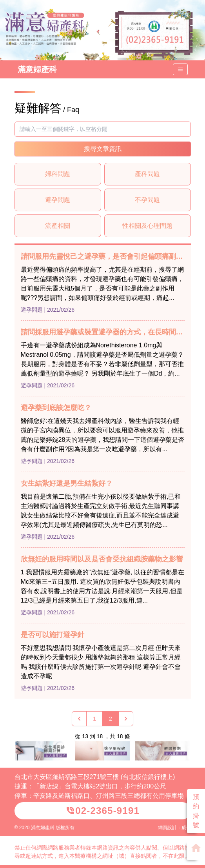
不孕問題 (147, 200)
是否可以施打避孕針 (53, 635)
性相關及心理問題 (147, 226)
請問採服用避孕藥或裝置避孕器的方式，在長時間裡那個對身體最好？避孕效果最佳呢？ (103, 332)
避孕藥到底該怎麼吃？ (56, 408)
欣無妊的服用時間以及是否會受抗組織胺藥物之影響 (102, 559)
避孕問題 (58, 200)
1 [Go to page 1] (94, 719)
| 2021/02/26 (59, 310)
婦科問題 (58, 174)
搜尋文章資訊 (103, 149)
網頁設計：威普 (174, 828)
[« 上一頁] (79, 719)
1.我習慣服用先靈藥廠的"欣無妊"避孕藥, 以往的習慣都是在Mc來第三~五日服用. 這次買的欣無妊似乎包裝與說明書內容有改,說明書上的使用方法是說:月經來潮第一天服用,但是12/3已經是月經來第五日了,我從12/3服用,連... (103, 586)
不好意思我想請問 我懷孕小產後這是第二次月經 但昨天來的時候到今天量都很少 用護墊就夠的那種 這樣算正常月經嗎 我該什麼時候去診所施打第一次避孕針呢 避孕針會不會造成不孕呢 (101, 662)
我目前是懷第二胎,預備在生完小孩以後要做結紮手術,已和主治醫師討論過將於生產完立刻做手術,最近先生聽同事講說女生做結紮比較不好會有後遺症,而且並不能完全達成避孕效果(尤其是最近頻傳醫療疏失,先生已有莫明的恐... (101, 511)
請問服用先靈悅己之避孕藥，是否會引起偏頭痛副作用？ (103, 256)
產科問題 (147, 174)
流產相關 (58, 226)
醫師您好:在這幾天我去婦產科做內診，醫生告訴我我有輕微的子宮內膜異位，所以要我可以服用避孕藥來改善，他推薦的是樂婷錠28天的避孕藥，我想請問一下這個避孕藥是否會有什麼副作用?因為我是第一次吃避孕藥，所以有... (103, 435)
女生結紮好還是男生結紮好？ (67, 483)
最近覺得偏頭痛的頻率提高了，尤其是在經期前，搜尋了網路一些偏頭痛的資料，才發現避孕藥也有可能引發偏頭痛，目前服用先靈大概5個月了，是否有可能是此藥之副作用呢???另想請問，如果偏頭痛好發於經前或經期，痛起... (102, 284)
